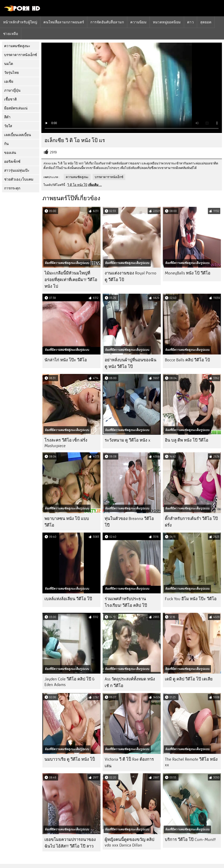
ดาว (190, 22)
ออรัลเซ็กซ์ (12, 162)
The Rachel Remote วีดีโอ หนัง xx (191, 762)
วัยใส (8, 126)
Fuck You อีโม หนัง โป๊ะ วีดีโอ (191, 599)
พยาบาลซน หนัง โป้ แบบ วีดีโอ (67, 522)
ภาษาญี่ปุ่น (12, 90)
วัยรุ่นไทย (11, 73)
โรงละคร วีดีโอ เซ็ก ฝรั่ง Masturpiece (66, 443)
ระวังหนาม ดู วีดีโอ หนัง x (128, 440)
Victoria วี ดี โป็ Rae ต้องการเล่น (129, 763)
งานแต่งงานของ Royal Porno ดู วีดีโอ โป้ (131, 276)
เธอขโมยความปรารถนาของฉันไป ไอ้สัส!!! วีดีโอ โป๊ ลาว (70, 843)
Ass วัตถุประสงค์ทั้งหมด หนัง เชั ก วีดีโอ (130, 682)
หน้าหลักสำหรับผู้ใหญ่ (20, 22)
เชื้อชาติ (10, 99)
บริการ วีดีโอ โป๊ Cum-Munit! (190, 840)
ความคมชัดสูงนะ (17, 46)
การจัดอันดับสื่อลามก (107, 22)
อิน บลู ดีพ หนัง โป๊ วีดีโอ (187, 440)
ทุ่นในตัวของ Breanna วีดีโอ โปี (129, 522)
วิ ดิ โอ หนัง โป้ (77, 185)
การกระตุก (12, 188)
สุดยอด (206, 22)
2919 (53, 152)
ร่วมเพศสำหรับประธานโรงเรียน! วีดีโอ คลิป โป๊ (126, 602)
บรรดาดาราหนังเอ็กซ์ (21, 55)
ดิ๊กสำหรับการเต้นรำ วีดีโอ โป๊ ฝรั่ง (191, 522)
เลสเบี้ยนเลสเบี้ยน (18, 135)
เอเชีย (9, 82)
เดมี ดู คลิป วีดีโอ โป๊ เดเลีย (189, 679)
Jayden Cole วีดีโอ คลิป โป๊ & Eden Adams (70, 682)
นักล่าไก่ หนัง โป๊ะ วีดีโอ (66, 360)
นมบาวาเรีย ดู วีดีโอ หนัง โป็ (70, 759)
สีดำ (7, 117)
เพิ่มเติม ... (95, 185)
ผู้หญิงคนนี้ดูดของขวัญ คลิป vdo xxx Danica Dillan (129, 842)
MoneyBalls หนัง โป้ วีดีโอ (188, 273)
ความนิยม (138, 22)
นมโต (9, 64)
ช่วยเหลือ (11, 34)
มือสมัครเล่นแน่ (16, 108)
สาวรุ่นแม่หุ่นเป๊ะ (17, 171)
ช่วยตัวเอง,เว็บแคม (19, 179)
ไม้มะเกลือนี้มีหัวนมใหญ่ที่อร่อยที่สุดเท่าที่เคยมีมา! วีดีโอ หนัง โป (71, 280)
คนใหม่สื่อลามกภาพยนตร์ (64, 22)
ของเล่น (10, 153)
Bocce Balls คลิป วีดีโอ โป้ (187, 360)
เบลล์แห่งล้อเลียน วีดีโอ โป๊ (68, 599)
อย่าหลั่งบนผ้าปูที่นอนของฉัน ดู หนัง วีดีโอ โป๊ (131, 363)
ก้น (6, 144)
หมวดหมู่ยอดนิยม (167, 22)
